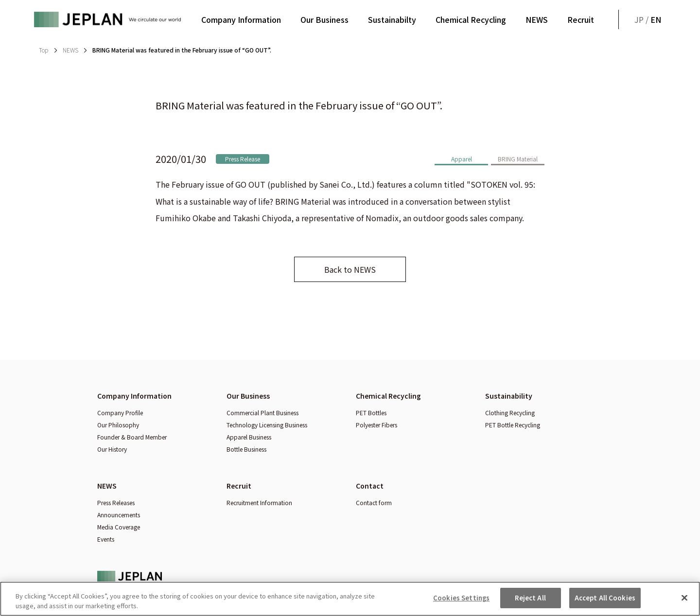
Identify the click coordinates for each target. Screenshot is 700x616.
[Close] (684, 602)
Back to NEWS (350, 269)
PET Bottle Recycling (513, 425)
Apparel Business (249, 437)
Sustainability (509, 396)
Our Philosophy (118, 425)
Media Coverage (119, 527)
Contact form (374, 502)
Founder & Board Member (132, 437)
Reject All (530, 603)
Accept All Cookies (605, 603)
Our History (112, 449)
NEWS (537, 19)
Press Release (243, 159)
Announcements (119, 515)
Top (44, 50)
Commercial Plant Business (262, 413)
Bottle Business (246, 449)
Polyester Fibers (376, 425)
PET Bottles (371, 413)
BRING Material (518, 159)
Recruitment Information (259, 502)
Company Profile (120, 413)
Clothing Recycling (510, 413)
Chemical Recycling (471, 19)
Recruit (581, 19)
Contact (370, 486)
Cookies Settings (461, 603)
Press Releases (116, 502)
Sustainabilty (392, 19)
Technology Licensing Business (267, 425)
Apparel (462, 159)
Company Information (241, 19)
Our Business (324, 19)
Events (106, 539)
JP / (648, 19)
